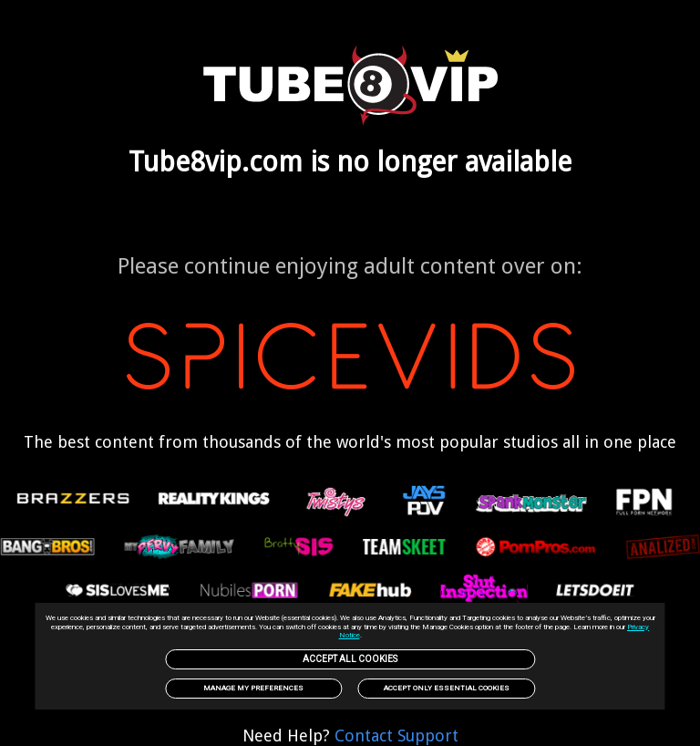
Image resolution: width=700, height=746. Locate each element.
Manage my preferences (253, 688)
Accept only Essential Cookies (447, 688)
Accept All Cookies (350, 659)
